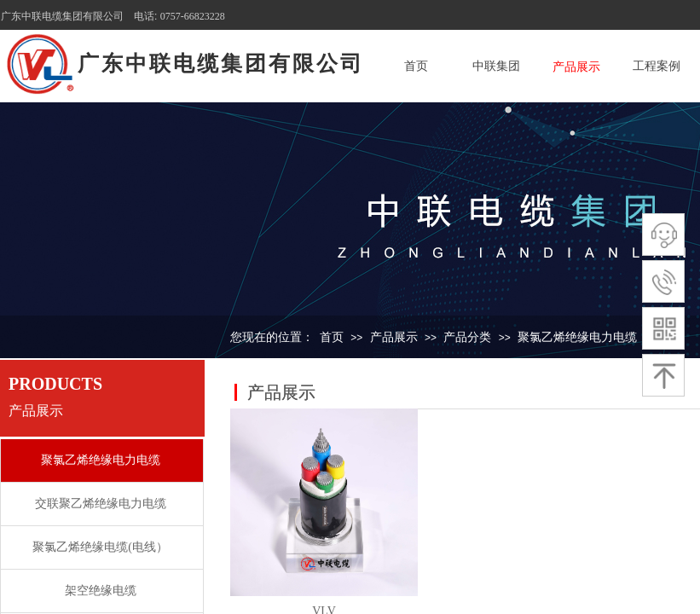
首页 (416, 66)
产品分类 (467, 337)
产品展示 (576, 67)
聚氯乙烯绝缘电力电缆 (577, 337)
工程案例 (657, 66)
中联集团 (496, 66)
